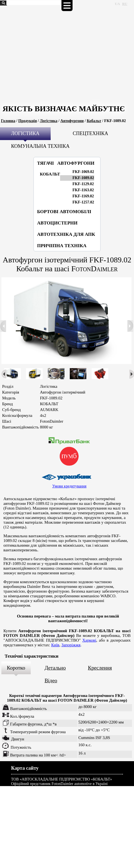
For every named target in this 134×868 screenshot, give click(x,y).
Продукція (28, 121)
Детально (55, 668)
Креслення (100, 668)
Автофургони (72, 121)
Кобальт (94, 121)
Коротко (16, 668)
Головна (8, 121)
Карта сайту (25, 768)
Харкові (89, 640)
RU (125, 4)
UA (117, 4)
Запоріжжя (71, 645)
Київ (55, 645)
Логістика (49, 121)
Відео (51, 680)
